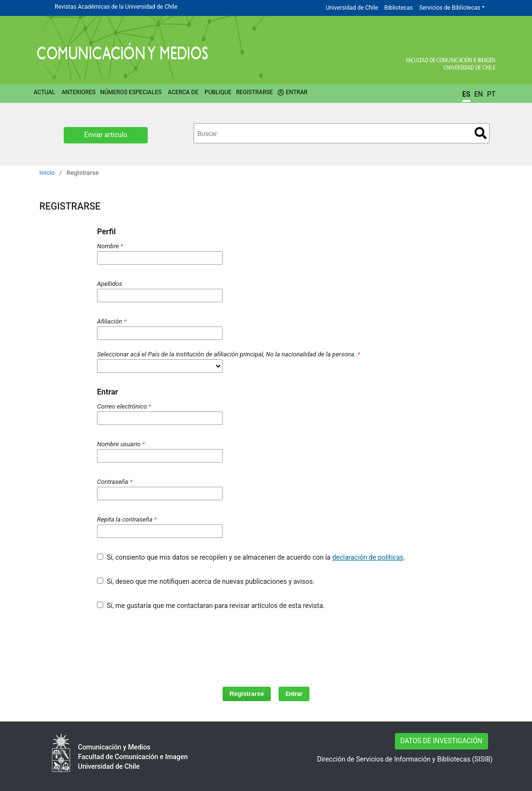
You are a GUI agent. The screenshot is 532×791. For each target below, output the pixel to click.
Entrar (297, 92)
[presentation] (249, 644)
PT (491, 94)
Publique (218, 92)
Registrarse (255, 92)
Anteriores (78, 92)
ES (466, 94)
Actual (45, 92)
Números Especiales (131, 92)
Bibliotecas (399, 8)
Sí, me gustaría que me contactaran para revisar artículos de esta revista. (211, 606)
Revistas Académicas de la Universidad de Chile (116, 7)
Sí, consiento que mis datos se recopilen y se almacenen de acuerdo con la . (251, 557)
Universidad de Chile (352, 8)
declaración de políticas (368, 557)
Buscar (481, 133)
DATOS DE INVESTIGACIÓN (441, 741)
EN (478, 94)
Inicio (47, 173)
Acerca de (183, 92)
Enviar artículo (106, 135)
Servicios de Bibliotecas (450, 8)
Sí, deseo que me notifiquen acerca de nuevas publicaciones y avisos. (206, 581)
